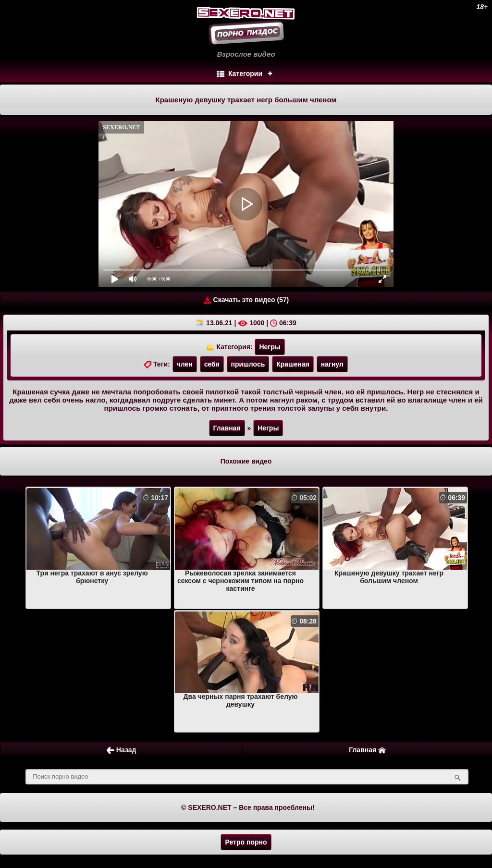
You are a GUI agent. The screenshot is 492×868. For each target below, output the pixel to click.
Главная (227, 428)
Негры (270, 347)
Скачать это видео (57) (246, 300)
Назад (121, 750)
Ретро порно (246, 842)
